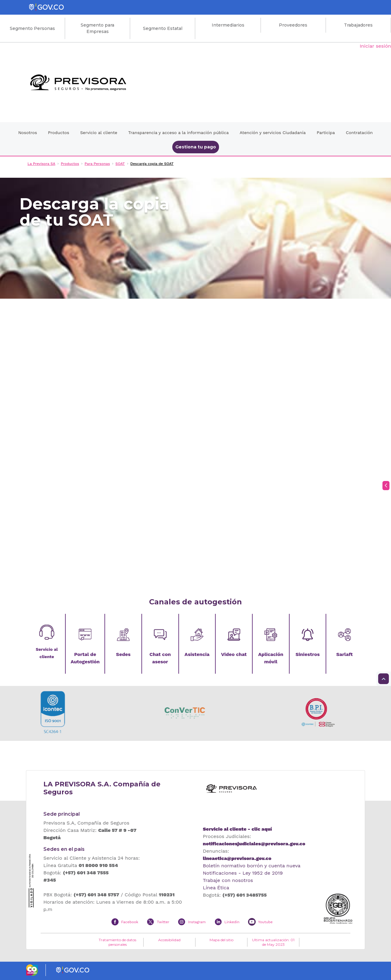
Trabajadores (358, 25)
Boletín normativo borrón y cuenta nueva (252, 866)
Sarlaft (345, 654)
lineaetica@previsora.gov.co (237, 858)
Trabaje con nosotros (228, 880)
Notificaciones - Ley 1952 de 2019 (243, 873)
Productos (58, 133)
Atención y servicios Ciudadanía (273, 133)
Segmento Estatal (163, 28)
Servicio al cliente (99, 133)
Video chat (234, 654)
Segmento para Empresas (97, 28)
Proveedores (293, 25)
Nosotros (28, 133)
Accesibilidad (169, 940)
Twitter (163, 922)
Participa (326, 133)
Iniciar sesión (375, 46)
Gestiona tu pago (196, 147)
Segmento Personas (32, 28)
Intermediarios (228, 25)
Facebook (130, 922)
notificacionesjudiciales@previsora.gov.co (254, 844)
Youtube (265, 922)
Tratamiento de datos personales (117, 942)
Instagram (197, 922)
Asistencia (197, 654)
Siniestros (307, 654)
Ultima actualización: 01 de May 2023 (273, 942)
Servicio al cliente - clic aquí (237, 829)
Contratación (359, 133)
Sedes (123, 654)
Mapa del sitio (221, 940)
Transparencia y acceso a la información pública (179, 133)
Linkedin (232, 922)
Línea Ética (216, 888)
